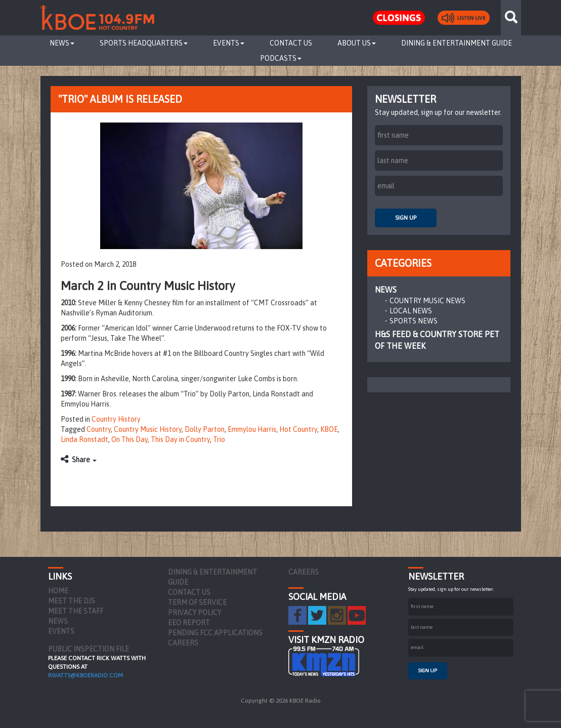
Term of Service (197, 602)
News (62, 43)
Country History (116, 419)
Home (58, 591)
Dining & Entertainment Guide (457, 43)
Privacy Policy (195, 613)
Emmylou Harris (252, 429)
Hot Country (298, 429)
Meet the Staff (76, 611)
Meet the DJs (72, 601)
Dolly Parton (205, 429)
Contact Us (291, 43)
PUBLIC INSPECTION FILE (89, 649)
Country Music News (427, 301)
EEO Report (189, 623)
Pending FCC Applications (215, 633)
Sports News (414, 321)
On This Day (130, 439)
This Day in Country (180, 439)
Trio (219, 439)
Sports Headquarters (144, 43)
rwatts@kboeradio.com (85, 675)
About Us (357, 43)
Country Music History (148, 429)
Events (229, 43)
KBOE (329, 429)
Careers (183, 643)
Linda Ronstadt (84, 439)
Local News (411, 311)
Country (99, 429)
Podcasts (281, 58)
